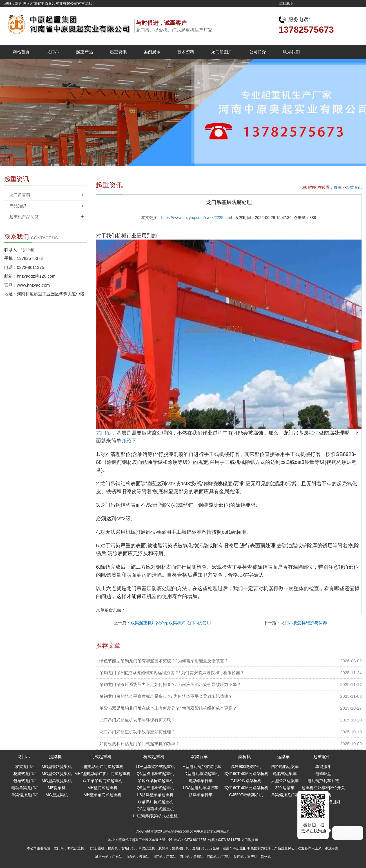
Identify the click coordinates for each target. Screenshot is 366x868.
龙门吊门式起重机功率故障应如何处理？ (137, 732)
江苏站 (171, 857)
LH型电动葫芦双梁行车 (201, 767)
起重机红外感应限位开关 (323, 788)
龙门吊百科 (20, 195)
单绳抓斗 (323, 767)
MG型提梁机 (57, 795)
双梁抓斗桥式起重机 (155, 802)
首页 (338, 187)
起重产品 (84, 52)
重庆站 (252, 857)
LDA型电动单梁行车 (201, 788)
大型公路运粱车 (285, 781)
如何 (314, 433)
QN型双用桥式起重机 (155, 774)
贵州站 (198, 857)
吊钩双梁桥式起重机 (155, 781)
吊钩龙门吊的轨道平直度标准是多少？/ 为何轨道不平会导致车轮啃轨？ (166, 696)
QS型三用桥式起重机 (155, 788)
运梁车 (283, 757)
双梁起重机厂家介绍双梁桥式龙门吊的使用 (171, 623)
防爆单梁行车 (201, 795)
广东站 (117, 857)
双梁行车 (199, 757)
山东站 (131, 857)
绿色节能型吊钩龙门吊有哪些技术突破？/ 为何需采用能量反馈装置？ (164, 661)
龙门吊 (53, 52)
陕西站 (239, 857)
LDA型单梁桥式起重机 (155, 767)
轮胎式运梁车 (285, 774)
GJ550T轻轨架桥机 (246, 795)
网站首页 (21, 52)
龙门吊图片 (222, 52)
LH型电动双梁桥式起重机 (155, 816)
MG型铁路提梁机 (57, 767)
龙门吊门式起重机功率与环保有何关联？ (137, 720)
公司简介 (258, 52)
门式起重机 (101, 757)
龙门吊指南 (249, 840)
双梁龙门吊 (25, 767)
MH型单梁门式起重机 (102, 795)
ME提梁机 (57, 788)
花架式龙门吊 (25, 774)
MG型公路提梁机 (57, 774)
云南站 (144, 857)
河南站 (212, 857)
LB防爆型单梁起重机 (155, 795)
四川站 (185, 857)
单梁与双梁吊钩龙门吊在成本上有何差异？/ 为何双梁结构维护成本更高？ (168, 708)
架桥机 (245, 757)
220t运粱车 (285, 788)
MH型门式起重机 (102, 788)
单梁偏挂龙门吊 (25, 795)
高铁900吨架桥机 (246, 767)
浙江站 (158, 857)
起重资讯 (118, 52)
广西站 (225, 857)
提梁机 (55, 757)
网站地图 (286, 4)
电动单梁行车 (201, 781)
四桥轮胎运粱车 (285, 767)
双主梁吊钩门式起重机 (102, 781)
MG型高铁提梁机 (57, 781)
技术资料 (186, 52)
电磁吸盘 (323, 774)
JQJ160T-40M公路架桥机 (246, 774)
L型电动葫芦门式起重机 (102, 767)
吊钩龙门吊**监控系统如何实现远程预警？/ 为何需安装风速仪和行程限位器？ (172, 673)
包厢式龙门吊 (25, 781)
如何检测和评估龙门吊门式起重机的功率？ (140, 744)
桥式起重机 (154, 757)
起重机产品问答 (24, 217)
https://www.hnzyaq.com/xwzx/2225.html (196, 218)
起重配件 (322, 757)
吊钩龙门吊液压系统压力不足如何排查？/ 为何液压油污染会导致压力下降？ (170, 684)
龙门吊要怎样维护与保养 (304, 623)
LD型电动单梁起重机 (201, 774)
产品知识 (18, 206)
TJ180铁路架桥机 (246, 781)
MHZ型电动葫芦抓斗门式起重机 (102, 774)
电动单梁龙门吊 (25, 788)
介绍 (126, 441)
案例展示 (152, 52)
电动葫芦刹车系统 (323, 781)
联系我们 (291, 52)
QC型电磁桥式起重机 (155, 809)
